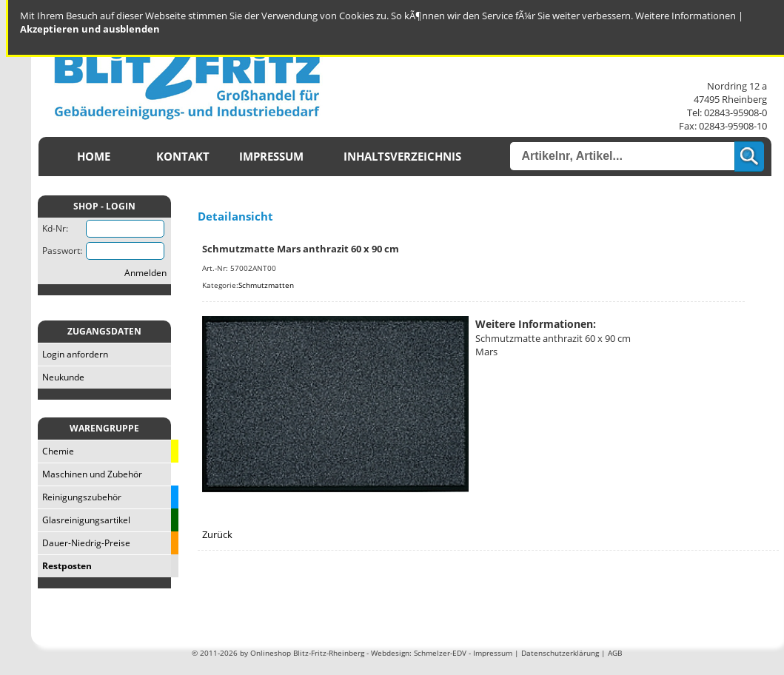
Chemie (56, 451)
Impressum (271, 157)
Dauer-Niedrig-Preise (84, 543)
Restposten (65, 566)
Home (94, 157)
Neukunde (61, 377)
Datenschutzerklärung (560, 653)
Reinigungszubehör (80, 497)
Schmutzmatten (266, 285)
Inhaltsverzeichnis (402, 157)
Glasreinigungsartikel (84, 520)
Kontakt (183, 157)
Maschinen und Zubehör (90, 474)
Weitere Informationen (686, 16)
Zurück (217, 534)
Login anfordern (73, 354)
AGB (615, 653)
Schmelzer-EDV (440, 653)
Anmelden (145, 273)
